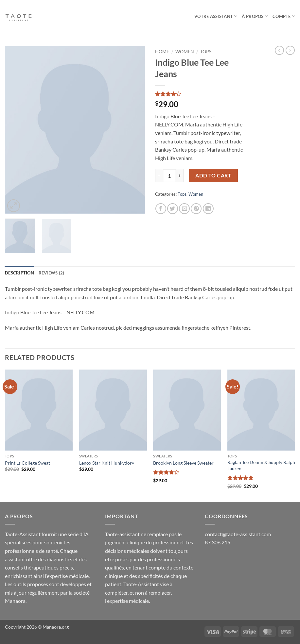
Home (162, 52)
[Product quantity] (169, 175)
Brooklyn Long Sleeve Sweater (183, 463)
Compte (284, 16)
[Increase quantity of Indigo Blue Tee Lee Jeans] (180, 175)
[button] (14, 206)
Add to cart (213, 175)
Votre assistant (216, 16)
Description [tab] (19, 273)
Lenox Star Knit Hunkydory (107, 463)
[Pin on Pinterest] (196, 209)
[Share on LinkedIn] (208, 209)
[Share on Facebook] (161, 209)
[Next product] (279, 50)
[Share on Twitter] (173, 209)
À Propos (255, 16)
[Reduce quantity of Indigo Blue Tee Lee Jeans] (159, 175)
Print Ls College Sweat (27, 463)
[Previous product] (290, 50)
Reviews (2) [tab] (52, 273)
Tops (206, 52)
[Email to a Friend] (184, 209)
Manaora (15, 601)
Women (185, 52)
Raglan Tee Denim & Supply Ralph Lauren (261, 465)
